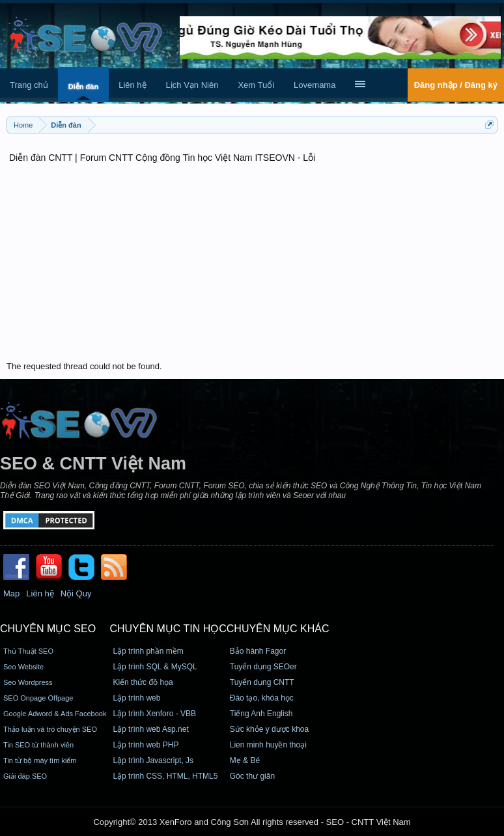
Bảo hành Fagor (258, 651)
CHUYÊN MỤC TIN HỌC (168, 629)
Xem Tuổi (256, 85)
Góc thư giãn (252, 776)
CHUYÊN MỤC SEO (48, 629)
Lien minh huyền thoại (268, 745)
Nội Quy (76, 593)
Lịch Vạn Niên (192, 85)
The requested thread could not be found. (84, 366)
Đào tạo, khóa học (262, 698)
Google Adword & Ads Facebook (55, 714)
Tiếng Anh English (261, 714)
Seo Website (23, 667)
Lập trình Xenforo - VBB (154, 714)
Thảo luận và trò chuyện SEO (50, 729)
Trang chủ (29, 85)
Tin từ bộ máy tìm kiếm (40, 760)
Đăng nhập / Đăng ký (456, 85)
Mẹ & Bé (245, 760)
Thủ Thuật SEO (28, 651)
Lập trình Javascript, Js (153, 760)
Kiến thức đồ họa (143, 682)
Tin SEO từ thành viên (38, 745)
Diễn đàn (83, 87)
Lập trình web (136, 698)
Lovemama (315, 85)
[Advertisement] (252, 264)
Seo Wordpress (28, 682)
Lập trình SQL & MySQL (155, 667)
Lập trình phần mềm (148, 651)
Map (11, 593)
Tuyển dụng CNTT (262, 682)
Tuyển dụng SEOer (263, 667)
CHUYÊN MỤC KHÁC (278, 629)
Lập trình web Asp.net (150, 729)
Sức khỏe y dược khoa (269, 729)
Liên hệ (132, 85)
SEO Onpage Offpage (38, 698)
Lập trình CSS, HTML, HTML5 (165, 776)
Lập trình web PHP (146, 745)
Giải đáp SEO (25, 776)
